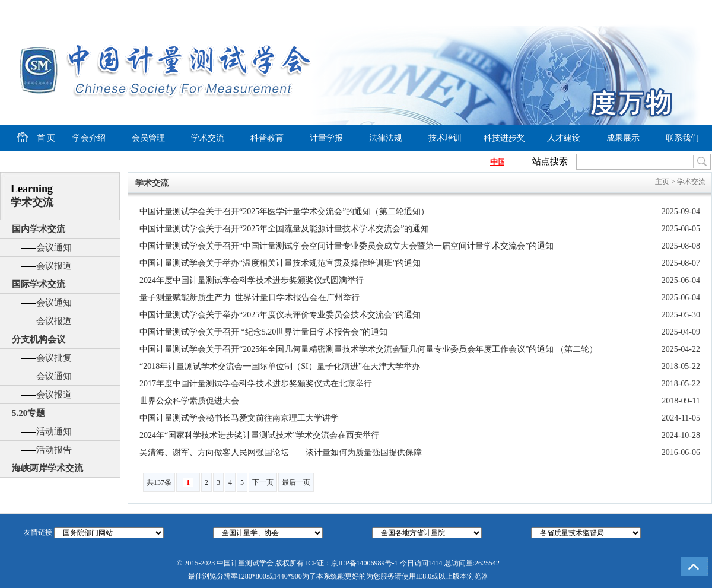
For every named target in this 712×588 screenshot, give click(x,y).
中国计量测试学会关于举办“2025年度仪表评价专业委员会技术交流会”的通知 (280, 315)
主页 (662, 182)
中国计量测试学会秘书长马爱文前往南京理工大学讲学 (239, 418)
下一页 (263, 482)
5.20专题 (28, 413)
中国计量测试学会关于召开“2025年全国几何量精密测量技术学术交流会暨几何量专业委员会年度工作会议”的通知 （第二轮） (368, 349)
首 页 (28, 138)
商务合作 (686, 9)
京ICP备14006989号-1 (365, 563)
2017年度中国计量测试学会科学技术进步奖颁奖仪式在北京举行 (256, 384)
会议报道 (54, 266)
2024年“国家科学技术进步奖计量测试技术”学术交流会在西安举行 (259, 435)
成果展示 (623, 138)
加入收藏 (650, 9)
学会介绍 (89, 138)
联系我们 (682, 138)
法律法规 (386, 138)
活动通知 (54, 431)
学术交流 (208, 138)
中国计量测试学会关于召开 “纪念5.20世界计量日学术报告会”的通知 (263, 332)
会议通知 (54, 247)
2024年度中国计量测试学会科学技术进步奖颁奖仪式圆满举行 (252, 280)
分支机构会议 (39, 339)
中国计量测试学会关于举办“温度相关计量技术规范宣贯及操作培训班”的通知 (280, 263)
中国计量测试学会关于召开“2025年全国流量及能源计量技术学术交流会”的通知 (284, 229)
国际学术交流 (39, 284)
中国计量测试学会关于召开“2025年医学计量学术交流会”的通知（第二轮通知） (284, 212)
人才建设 (564, 138)
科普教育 (267, 138)
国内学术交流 (39, 229)
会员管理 (148, 138)
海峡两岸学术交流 (47, 468)
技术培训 (445, 138)
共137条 (159, 482)
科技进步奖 (504, 138)
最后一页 (296, 482)
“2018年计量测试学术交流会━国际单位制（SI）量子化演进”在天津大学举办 (280, 366)
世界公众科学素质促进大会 (189, 401)
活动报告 (54, 450)
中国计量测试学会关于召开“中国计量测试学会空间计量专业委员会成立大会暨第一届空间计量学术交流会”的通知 (347, 246)
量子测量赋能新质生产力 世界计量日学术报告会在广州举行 (249, 298)
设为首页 (606, 9)
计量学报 (326, 138)
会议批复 (54, 358)
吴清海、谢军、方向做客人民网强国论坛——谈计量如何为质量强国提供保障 (281, 452)
